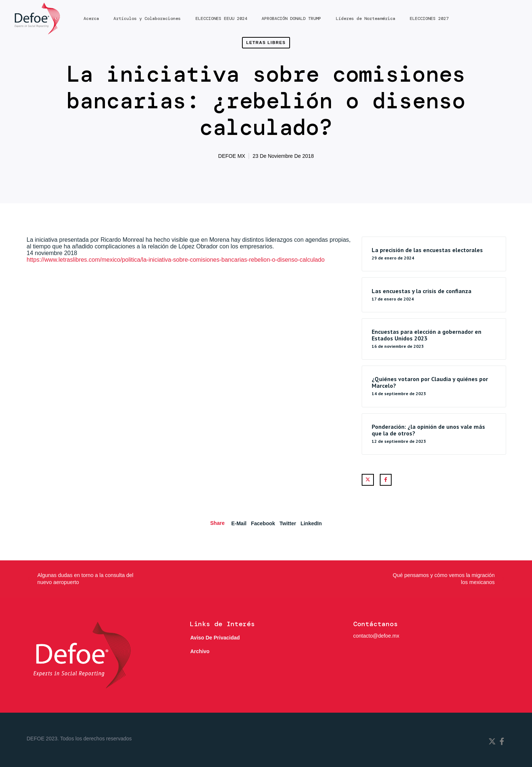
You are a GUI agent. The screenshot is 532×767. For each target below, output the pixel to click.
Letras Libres (266, 43)
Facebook (263, 523)
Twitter (288, 523)
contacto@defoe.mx (376, 636)
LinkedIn (311, 523)
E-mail (239, 523)
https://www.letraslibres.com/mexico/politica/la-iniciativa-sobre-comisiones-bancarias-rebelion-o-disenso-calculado (176, 260)
